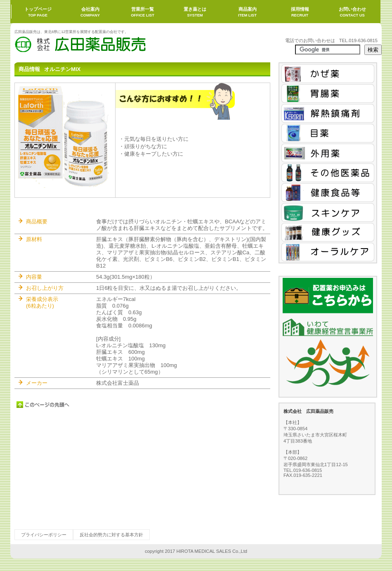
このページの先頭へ (43, 405)
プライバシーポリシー (44, 535)
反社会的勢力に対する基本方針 (111, 535)
